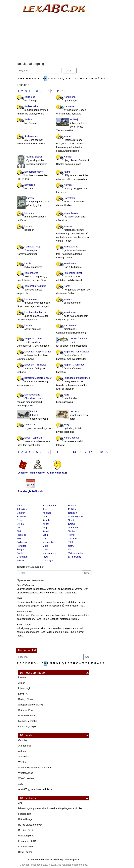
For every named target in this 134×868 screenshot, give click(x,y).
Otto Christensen (26, 585)
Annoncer (33, 860)
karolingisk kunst (74, 277)
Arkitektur (22, 509)
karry (74, 428)
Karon (74, 290)
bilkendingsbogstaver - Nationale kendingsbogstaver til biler (50, 808)
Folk (19, 539)
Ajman (22, 683)
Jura (45, 509)
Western (23, 762)
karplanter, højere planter (34, 382)
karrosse (74, 415)
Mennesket (49, 542)
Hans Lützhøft (25, 612)
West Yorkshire (26, 778)
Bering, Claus (26, 699)
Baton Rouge (25, 819)
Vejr (70, 549)
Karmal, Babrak (34, 161)
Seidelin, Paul (26, 710)
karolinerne (74, 266)
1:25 (21, 784)
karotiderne (74, 316)
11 (58, 91)
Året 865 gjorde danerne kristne (35, 789)
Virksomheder (76, 553)
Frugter (21, 549)
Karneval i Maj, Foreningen (34, 251)
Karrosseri (34, 427)
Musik (46, 549)
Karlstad (34, 121)
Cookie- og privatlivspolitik (65, 860)
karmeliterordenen (34, 176)
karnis (34, 266)
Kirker (46, 524)
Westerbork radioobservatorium (35, 768)
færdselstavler (26, 847)
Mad (45, 539)
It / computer (49, 506)
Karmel (74, 161)
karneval (74, 234)
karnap (34, 202)
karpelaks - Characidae (74, 356)
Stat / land (74, 528)
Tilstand (72, 539)
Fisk (19, 531)
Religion (73, 513)
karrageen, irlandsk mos (74, 384)
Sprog (71, 524)
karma (74, 144)
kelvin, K (23, 694)
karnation (34, 217)
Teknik (72, 535)
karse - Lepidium (34, 442)
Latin (45, 535)
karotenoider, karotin (34, 316)
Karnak (74, 189)
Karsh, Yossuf (74, 442)
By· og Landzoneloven (30, 825)
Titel (71, 542)
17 (90, 452)
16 (85, 452)
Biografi (21, 513)
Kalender (47, 513)
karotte (34, 327)
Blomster (22, 517)
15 (80, 452)
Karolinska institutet (34, 290)
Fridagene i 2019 (28, 841)
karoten (74, 301)
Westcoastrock (26, 773)
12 (64, 91)
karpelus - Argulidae (34, 369)
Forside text (25, 814)
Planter (72, 506)
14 (74, 452)
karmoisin (34, 187)
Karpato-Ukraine (34, 342)
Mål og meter (50, 553)
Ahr (20, 803)
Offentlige (48, 561)
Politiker (73, 509)
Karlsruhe (74, 110)
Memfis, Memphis (28, 721)
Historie (21, 561)
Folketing (22, 542)
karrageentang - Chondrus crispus (34, 400)
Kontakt (45, 860)
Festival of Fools (27, 716)
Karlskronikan (34, 110)
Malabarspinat (26, 836)
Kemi (45, 517)
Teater (72, 531)
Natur (46, 557)
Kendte (46, 520)
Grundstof (22, 557)
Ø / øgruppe (75, 557)
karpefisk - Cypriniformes (34, 356)
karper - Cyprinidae (74, 369)
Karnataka (74, 202)
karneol (34, 228)
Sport (71, 520)
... (68, 91)
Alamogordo (25, 746)
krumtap (23, 677)
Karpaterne (74, 329)
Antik (20, 506)
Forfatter (21, 546)
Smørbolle (24, 757)
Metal (46, 546)
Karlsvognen (34, 140)
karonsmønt (34, 303)
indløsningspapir (27, 726)
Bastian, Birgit (26, 830)
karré (74, 399)
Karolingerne (34, 277)
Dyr (19, 528)
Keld (19, 598)
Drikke (20, 524)
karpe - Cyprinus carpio (74, 342)
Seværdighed (75, 517)
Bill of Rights (25, 852)
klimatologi (24, 688)
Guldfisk (23, 740)
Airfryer (22, 751)
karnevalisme (74, 252)
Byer (19, 520)
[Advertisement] (54, 39)
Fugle (20, 553)
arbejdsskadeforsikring (31, 705)
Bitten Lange (24, 625)
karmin (74, 176)
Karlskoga (34, 99)
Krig (45, 528)
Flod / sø (22, 535)
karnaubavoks (74, 217)
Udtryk (72, 546)
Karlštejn (74, 125)
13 (69, 452)
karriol (34, 415)
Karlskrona (74, 99)
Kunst (46, 531)
